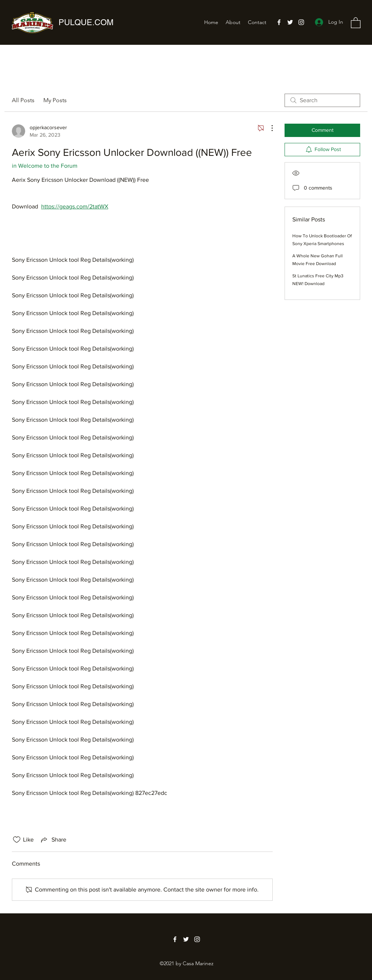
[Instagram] (301, 22)
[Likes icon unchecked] (17, 840)
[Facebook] (279, 22)
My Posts (55, 100)
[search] (322, 100)
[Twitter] (290, 22)
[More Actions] (268, 128)
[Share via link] (53, 840)
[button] (356, 22)
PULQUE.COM (86, 22)
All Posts (23, 100)
